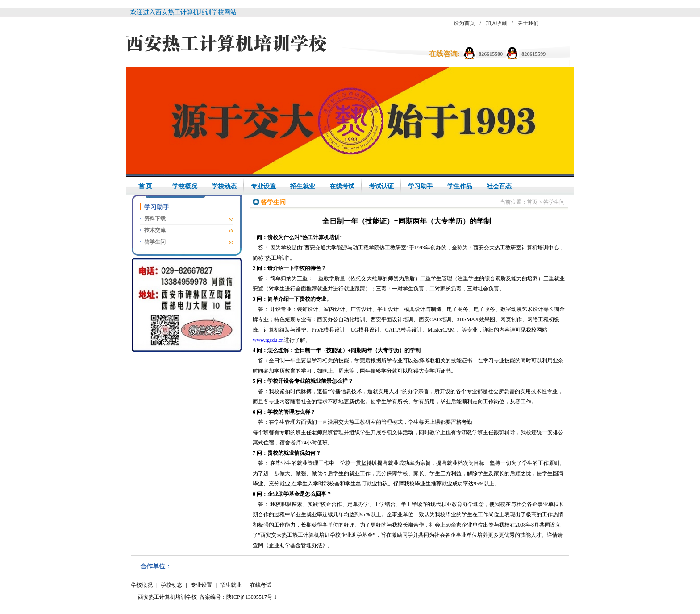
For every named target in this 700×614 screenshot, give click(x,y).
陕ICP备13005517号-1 (252, 597)
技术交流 (155, 230)
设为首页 (464, 23)
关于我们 (528, 23)
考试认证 (381, 186)
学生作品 (460, 186)
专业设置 (263, 186)
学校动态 (224, 186)
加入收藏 (496, 23)
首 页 (146, 186)
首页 (532, 202)
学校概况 (185, 186)
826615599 (533, 54)
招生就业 (303, 186)
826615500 (491, 54)
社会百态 (499, 186)
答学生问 (155, 242)
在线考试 (342, 186)
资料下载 (155, 219)
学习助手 (421, 186)
